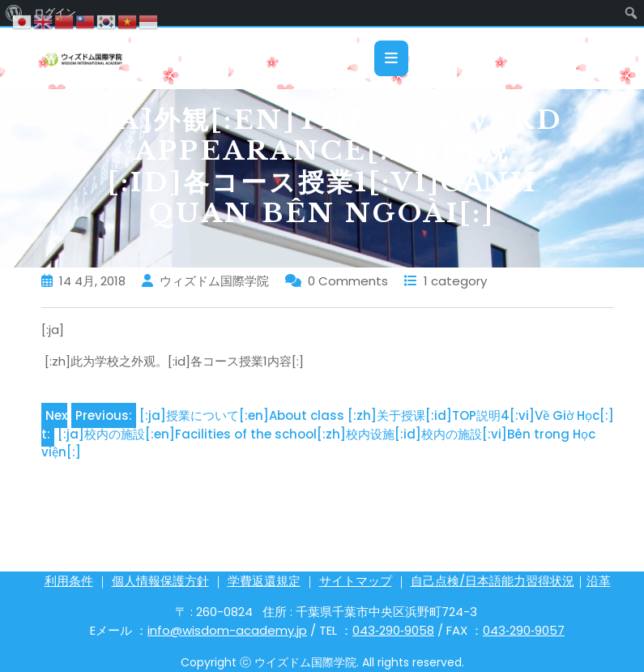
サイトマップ (356, 581)
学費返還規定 (264, 581)
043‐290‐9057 (524, 630)
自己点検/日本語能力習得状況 (493, 581)
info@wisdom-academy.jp (227, 630)
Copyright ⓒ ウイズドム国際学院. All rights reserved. (322, 662)
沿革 (599, 581)
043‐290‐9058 (393, 630)
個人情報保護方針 (160, 581)
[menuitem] (631, 13)
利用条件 (69, 581)
